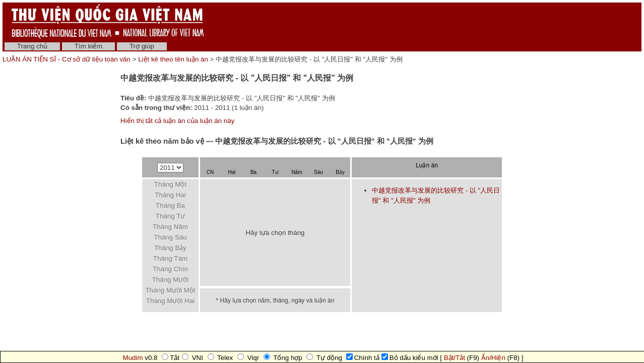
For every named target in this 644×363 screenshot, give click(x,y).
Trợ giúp (142, 46)
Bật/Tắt (455, 358)
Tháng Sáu (170, 237)
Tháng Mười (171, 280)
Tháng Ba (170, 205)
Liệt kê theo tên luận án (173, 59)
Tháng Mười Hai (170, 301)
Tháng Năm (170, 227)
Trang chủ (32, 46)
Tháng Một (170, 184)
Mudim (133, 358)
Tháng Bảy (170, 248)
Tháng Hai (170, 195)
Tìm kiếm (88, 46)
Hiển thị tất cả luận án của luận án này (177, 121)
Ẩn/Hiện (493, 358)
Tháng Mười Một (170, 290)
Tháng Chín (170, 269)
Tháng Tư (170, 216)
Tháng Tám (170, 258)
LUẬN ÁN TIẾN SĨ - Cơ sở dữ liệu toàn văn (68, 59)
